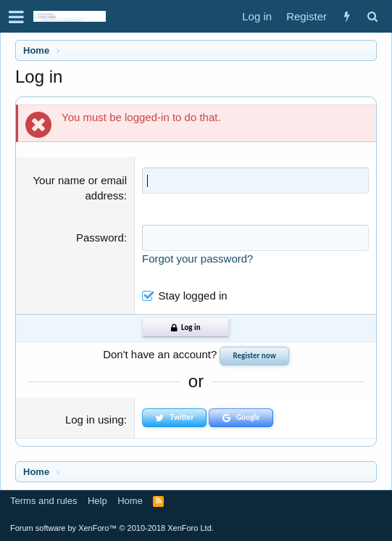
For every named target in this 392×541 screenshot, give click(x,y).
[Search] (372, 16)
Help (97, 501)
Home (130, 501)
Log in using (95, 420)
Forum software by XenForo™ (112, 528)
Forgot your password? (197, 259)
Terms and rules (43, 501)
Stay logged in (193, 296)
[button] (16, 17)
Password (100, 238)
